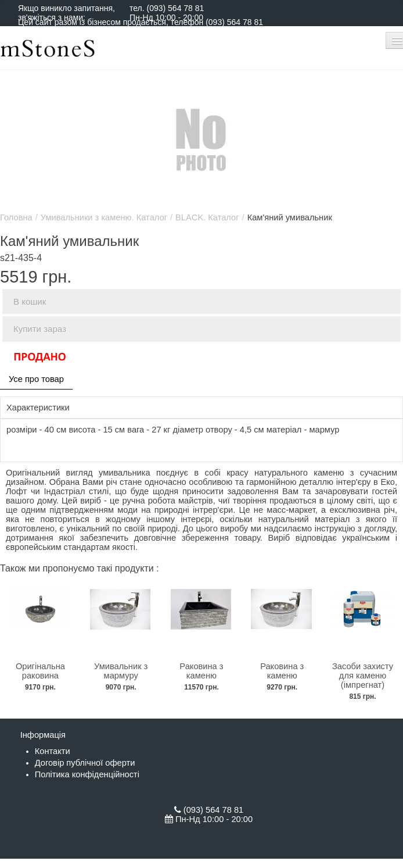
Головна (16, 217)
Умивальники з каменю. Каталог (104, 217)
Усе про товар (36, 379)
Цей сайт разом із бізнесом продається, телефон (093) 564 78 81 (141, 22)
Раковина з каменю (201, 671)
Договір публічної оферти (85, 763)
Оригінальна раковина (40, 671)
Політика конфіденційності (87, 774)
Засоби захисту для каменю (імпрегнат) (363, 676)
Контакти (53, 751)
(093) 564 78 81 (175, 8)
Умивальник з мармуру (121, 671)
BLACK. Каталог (207, 217)
